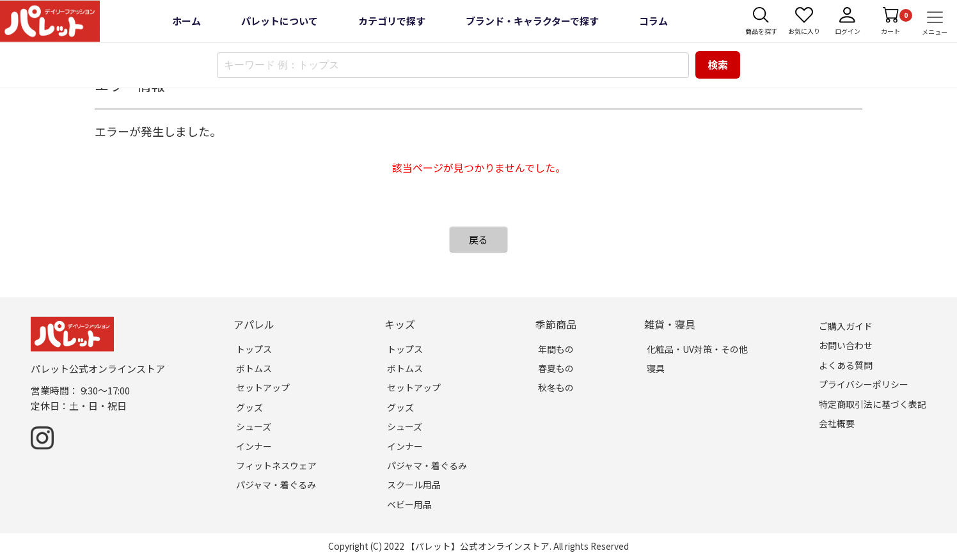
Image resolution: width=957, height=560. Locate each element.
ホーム (186, 21)
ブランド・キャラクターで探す (532, 21)
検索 (718, 65)
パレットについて (280, 21)
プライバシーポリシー (864, 384)
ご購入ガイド (846, 326)
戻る (478, 239)
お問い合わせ (846, 345)
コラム (653, 21)
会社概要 (837, 423)
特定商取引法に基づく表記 (873, 404)
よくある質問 (846, 365)
